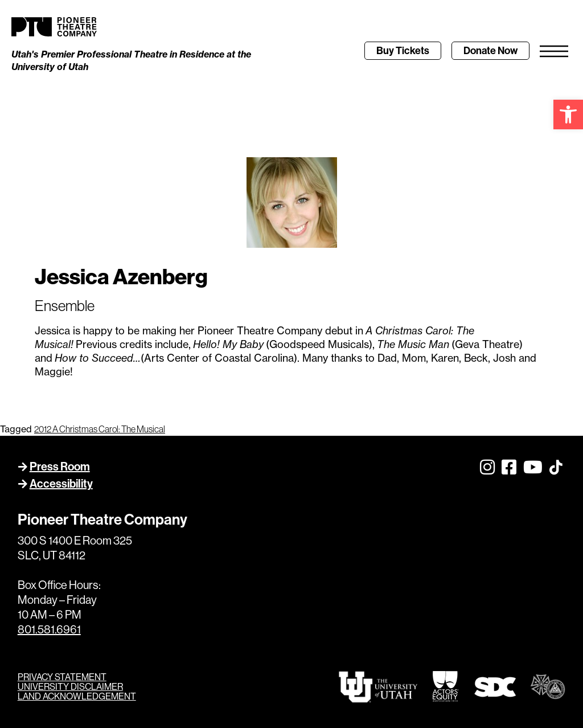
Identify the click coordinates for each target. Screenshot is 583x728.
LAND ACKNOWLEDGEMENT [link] (77, 696)
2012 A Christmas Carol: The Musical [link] (100, 429)
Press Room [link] (60, 467)
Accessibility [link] (61, 484)
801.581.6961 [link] (49, 630)
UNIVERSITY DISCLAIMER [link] (70, 687)
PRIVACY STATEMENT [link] (62, 677)
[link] (568, 114)
